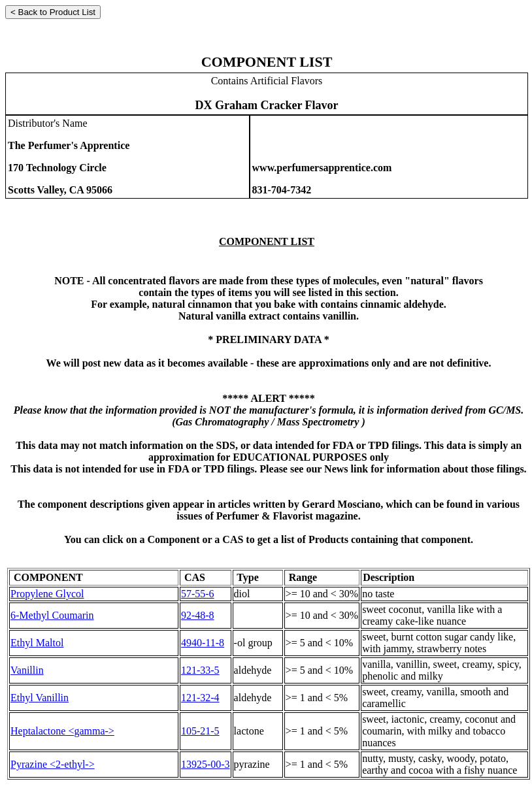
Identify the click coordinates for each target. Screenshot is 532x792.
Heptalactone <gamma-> (62, 731)
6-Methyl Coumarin (52, 615)
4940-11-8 (203, 643)
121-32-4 (200, 698)
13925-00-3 (206, 764)
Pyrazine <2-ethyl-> (53, 764)
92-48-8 (198, 615)
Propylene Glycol (47, 594)
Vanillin (27, 670)
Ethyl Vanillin (40, 698)
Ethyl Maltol (37, 643)
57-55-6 (198, 594)
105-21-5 (200, 731)
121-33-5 (200, 670)
